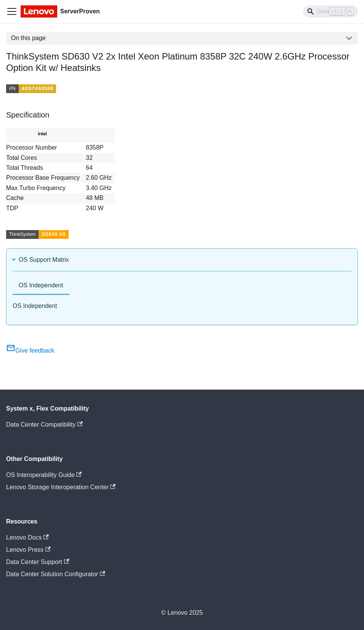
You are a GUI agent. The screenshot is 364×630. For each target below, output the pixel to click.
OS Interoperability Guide (44, 475)
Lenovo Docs (27, 537)
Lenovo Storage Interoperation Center (61, 487)
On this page (28, 38)
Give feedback (30, 350)
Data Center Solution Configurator (56, 574)
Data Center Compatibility (44, 425)
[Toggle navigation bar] (12, 11)
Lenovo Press (28, 550)
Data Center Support (38, 562)
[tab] (41, 286)
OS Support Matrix (44, 260)
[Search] (330, 11)
